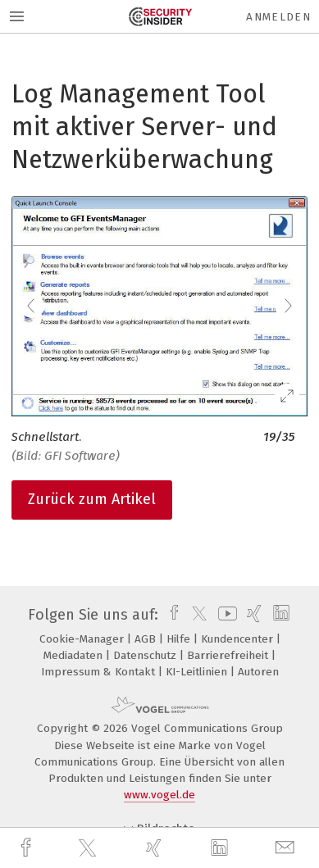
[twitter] (89, 848)
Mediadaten (75, 655)
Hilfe (180, 639)
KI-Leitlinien (198, 672)
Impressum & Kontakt (100, 672)
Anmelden (278, 17)
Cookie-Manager (83, 639)
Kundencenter (239, 639)
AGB (147, 639)
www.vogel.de (159, 795)
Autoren (258, 672)
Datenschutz (146, 655)
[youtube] (225, 615)
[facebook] (28, 848)
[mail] (287, 848)
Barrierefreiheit (229, 655)
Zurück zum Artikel (92, 499)
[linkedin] (221, 848)
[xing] (156, 848)
